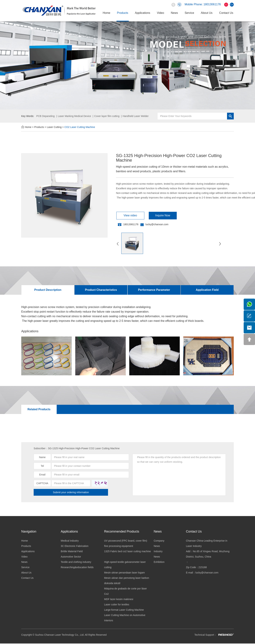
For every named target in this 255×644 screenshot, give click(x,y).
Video (161, 13)
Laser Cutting (54, 127)
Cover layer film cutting (107, 116)
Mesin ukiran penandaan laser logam (124, 573)
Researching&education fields (77, 568)
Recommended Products (122, 532)
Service (189, 13)
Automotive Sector (71, 557)
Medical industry (70, 541)
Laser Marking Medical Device (75, 116)
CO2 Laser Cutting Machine (80, 127)
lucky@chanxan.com (157, 225)
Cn (232, 5)
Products (123, 13)
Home (107, 13)
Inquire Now (157, 216)
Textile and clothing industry (76, 562)
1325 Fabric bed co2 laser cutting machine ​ (127, 552)
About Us (207, 13)
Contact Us (226, 13)
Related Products (39, 410)
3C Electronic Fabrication (75, 547)
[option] (127, 65)
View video (128, 216)
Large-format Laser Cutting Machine (124, 610)
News (174, 13)
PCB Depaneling (46, 116)
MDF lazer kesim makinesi (119, 600)
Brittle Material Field (72, 552)
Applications (143, 13)
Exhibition (159, 562)
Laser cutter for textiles (117, 605)
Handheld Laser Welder (136, 116)
